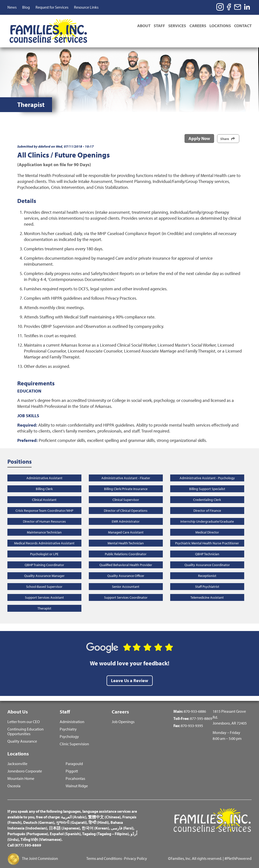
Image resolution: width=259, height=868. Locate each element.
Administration (72, 716)
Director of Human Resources (44, 514)
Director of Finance (207, 503)
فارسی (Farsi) (122, 823)
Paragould (74, 759)
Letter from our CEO (24, 716)
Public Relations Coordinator (126, 546)
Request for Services (52, 7)
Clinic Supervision (74, 738)
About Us (18, 704)
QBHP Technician (207, 546)
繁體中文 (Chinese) (104, 812)
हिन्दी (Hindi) (99, 818)
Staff (153, 26)
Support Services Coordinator (126, 590)
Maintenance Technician (44, 525)
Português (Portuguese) (28, 829)
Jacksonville (17, 759)
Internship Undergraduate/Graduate (207, 514)
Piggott (72, 766)
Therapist (44, 601)
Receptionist (207, 568)
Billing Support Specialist (207, 481)
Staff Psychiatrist (207, 579)
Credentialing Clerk (207, 492)
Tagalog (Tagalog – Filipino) (105, 829)
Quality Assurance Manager (44, 568)
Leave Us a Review (130, 673)
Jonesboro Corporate (25, 766)
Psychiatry (68, 723)
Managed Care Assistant (126, 525)
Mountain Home (21, 774)
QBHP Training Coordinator (44, 557)
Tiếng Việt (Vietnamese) (41, 835)
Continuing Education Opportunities (26, 725)
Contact (243, 26)
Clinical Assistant (44, 492)
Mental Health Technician (126, 535)
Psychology (69, 730)
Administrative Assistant (44, 470)
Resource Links (86, 7)
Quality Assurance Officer (126, 568)
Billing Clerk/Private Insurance (126, 481)
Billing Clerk (44, 481)
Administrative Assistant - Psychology (207, 470)
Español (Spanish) (65, 829)
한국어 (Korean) (95, 823)
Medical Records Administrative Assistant (44, 535)
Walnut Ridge (77, 781)
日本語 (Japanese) (64, 823)
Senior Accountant (126, 579)
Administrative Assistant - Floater (126, 470)
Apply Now (199, 131)
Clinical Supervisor (126, 492)
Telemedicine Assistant (207, 590)
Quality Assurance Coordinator (207, 557)
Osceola (14, 781)
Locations (218, 26)
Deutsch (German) (39, 818)
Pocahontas (75, 774)
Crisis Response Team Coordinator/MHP (44, 503)
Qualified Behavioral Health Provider (126, 557)
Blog (26, 7)
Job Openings (123, 716)
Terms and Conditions (104, 854)
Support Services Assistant (44, 590)
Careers (194, 26)
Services (172, 26)
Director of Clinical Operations (126, 503)
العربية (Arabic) (74, 812)
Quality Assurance (22, 735)
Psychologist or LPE (44, 546)
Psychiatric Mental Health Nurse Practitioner (207, 535)
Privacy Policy (136, 854)
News (12, 7)
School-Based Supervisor (44, 579)
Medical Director (207, 525)
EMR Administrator (126, 514)
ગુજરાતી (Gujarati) (71, 818)
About (135, 26)
